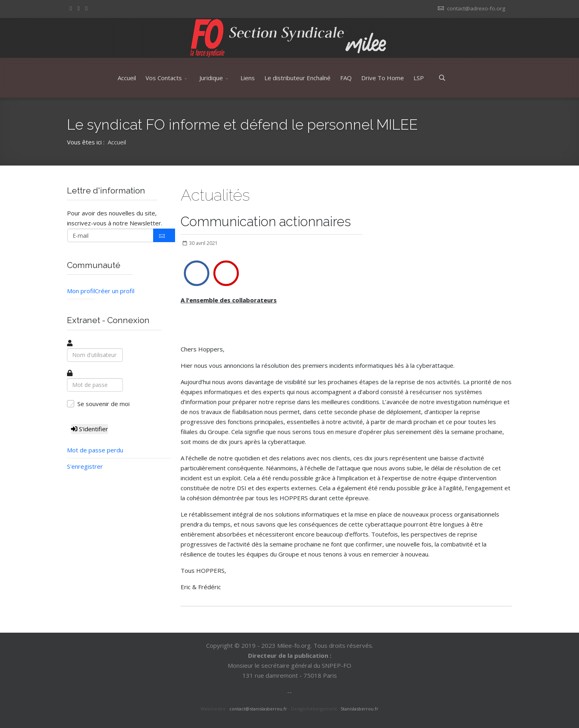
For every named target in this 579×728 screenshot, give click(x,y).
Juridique (211, 78)
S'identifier (90, 429)
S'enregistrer (85, 466)
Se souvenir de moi (103, 404)
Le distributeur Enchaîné (297, 78)
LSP (419, 78)
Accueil (127, 78)
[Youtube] (86, 8)
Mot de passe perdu (95, 450)
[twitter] (78, 8)
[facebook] (71, 8)
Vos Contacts (164, 78)
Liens (248, 78)
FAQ (346, 78)
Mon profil (81, 291)
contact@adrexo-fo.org (476, 8)
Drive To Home (383, 78)
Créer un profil (115, 291)
